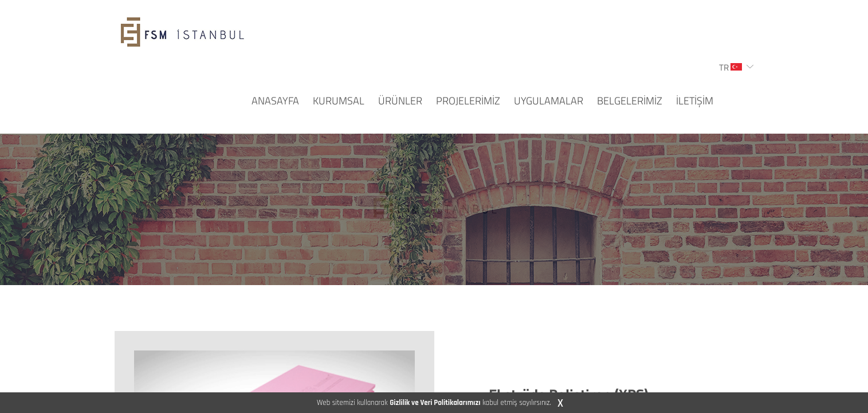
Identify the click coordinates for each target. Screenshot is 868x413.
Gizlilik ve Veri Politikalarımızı (435, 403)
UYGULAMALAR (549, 101)
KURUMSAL (339, 101)
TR (730, 67)
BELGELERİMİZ (630, 101)
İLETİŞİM (695, 101)
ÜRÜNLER (400, 101)
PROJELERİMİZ (468, 101)
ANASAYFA (275, 101)
